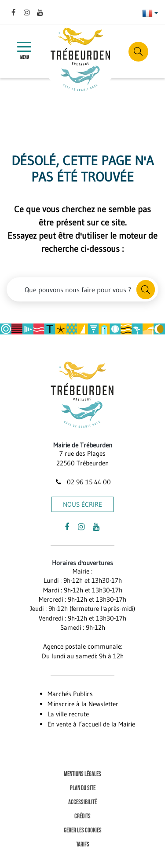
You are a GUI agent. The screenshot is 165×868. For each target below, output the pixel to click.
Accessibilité (82, 802)
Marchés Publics (70, 694)
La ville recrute (68, 714)
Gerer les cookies (83, 830)
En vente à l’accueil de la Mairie (91, 724)
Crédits (82, 816)
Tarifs (83, 844)
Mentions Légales (82, 774)
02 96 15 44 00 (82, 482)
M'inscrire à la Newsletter (83, 704)
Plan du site (83, 788)
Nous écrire (82, 504)
